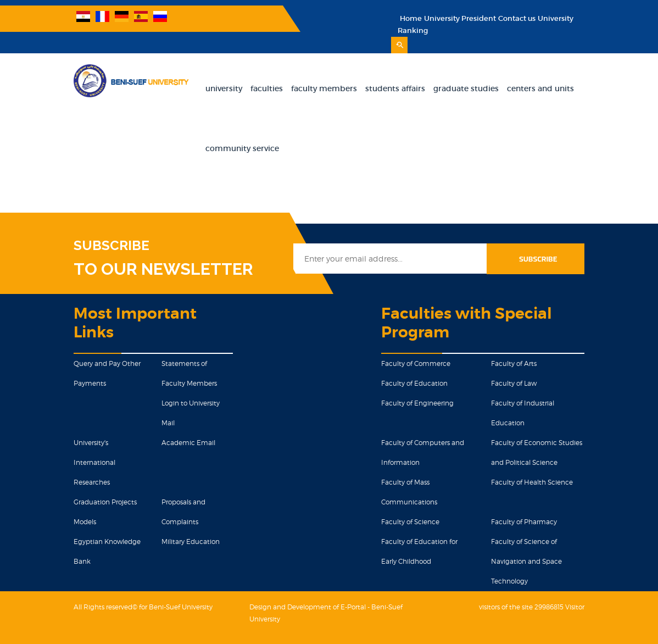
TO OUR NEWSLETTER (163, 269)
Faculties (267, 88)
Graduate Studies (466, 88)
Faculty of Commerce (416, 363)
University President (460, 18)
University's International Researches (94, 462)
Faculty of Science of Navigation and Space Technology (526, 561)
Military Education (191, 542)
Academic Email (188, 443)
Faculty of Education (414, 383)
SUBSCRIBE (111, 246)
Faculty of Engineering (417, 403)
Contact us (517, 18)
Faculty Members (324, 88)
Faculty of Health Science (532, 482)
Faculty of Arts (514, 363)
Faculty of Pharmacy (524, 522)
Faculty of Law (514, 383)
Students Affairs (395, 88)
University (224, 88)
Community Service (242, 148)
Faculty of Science (410, 522)
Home (411, 18)
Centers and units (540, 88)
